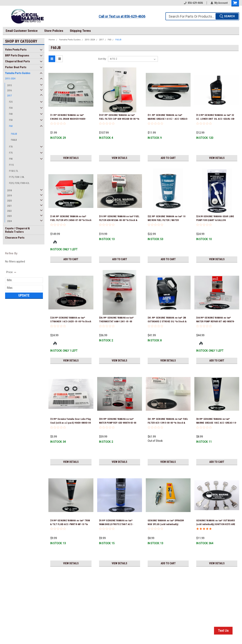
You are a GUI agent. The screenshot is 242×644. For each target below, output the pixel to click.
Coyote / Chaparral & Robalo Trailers (17, 230)
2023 (9, 216)
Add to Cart (168, 158)
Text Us (223, 631)
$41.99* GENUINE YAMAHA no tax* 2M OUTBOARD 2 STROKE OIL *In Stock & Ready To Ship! (167, 322)
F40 (11, 114)
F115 (11, 165)
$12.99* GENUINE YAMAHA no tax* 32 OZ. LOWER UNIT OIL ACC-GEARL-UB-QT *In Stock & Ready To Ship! (216, 119)
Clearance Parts (15, 238)
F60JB (14, 134)
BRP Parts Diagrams (17, 55)
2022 (9, 211)
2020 (9, 201)
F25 (11, 102)
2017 (9, 96)
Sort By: (102, 59)
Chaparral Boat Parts (17, 61)
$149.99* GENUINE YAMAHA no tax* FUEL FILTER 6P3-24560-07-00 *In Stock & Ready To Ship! (71, 220)
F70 (11, 147)
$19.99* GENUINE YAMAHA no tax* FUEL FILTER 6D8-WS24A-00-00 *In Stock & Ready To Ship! (119, 220)
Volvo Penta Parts (16, 50)
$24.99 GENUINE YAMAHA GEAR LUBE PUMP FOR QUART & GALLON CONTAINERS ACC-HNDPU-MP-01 (215, 220)
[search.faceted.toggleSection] (11, 272)
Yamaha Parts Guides (18, 73)
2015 (9, 85)
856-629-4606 (193, 3)
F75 (11, 153)
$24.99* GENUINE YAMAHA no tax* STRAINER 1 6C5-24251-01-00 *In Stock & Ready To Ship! (71, 322)
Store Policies (54, 31)
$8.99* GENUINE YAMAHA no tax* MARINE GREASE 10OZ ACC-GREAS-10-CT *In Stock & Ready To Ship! (216, 423)
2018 (9, 190)
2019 (9, 196)
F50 (11, 120)
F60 (11, 126)
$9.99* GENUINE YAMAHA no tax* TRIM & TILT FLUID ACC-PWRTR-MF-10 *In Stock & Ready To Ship (70, 524)
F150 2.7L (14, 171)
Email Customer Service (22, 31)
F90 (11, 159)
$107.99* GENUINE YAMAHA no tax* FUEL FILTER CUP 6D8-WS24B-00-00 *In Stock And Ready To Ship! (119, 119)
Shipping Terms (80, 31)
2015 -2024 (10, 78)
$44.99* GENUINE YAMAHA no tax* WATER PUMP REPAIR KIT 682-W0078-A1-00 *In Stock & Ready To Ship (215, 322)
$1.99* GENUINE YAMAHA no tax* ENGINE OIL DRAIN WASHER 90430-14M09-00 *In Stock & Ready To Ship (69, 119)
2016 (9, 90)
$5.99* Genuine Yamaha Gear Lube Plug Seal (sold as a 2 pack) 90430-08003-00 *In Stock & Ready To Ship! (71, 423)
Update (24, 295)
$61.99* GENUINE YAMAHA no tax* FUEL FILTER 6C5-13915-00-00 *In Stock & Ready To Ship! (168, 423)
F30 (11, 108)
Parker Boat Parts (16, 67)
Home (52, 40)
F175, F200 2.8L (17, 177)
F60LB (14, 140)
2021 (9, 206)
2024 (9, 221)
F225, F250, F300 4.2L (19, 183)
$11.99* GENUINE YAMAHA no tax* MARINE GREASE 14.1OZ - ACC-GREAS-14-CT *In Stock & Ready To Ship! (168, 119)
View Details (71, 158)
